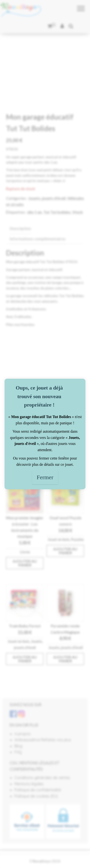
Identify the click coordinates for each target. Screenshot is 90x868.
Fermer (45, 477)
